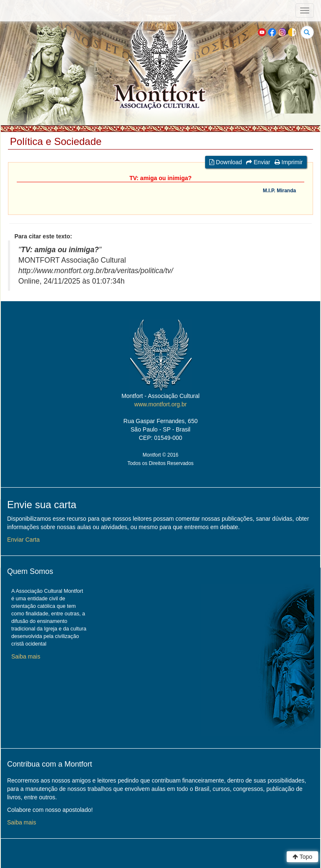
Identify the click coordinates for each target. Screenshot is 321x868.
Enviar (258, 162)
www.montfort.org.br (160, 404)
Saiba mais (26, 656)
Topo (302, 857)
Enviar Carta (23, 540)
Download (226, 162)
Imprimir (289, 162)
